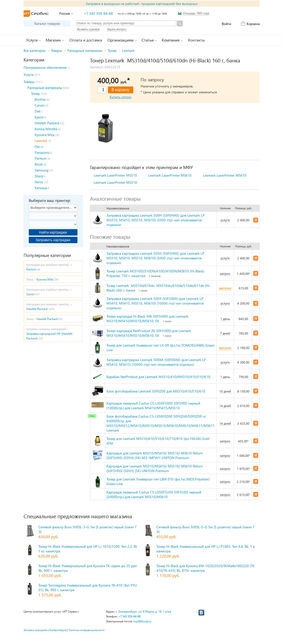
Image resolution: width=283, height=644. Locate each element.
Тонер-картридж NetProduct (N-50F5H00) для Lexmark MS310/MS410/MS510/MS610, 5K (149, 333)
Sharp (39, 176)
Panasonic (42, 152)
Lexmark (128, 50)
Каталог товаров (47, 23)
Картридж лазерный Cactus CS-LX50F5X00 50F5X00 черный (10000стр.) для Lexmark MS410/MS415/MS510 (153, 406)
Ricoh (39, 164)
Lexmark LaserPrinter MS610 (170, 175)
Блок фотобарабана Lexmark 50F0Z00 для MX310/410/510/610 (156, 391)
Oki (37, 147)
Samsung (42, 170)
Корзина (253, 24)
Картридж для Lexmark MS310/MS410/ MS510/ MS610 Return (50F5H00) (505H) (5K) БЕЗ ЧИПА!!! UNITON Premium (155, 455)
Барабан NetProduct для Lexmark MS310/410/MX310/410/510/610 (158, 377)
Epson (39, 117)
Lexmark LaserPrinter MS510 (115, 175)
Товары (56, 50)
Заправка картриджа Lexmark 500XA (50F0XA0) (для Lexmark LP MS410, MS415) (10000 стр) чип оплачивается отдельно (156, 362)
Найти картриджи (53, 232)
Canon (40, 105)
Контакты (196, 40)
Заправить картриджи (53, 240)
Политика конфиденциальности (86, 630)
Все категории (35, 50)
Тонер (112, 50)
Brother (40, 99)
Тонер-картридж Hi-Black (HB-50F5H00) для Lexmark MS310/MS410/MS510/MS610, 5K (147, 319)
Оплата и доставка (86, 40)
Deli (37, 111)
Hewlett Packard (47, 123)
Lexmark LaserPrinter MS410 (225, 175)
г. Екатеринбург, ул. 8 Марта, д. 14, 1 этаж (144, 611)
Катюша (41, 188)
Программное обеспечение (45, 67)
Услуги (29, 75)
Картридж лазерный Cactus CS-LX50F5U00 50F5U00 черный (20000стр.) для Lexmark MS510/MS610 (154, 494)
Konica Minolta (46, 129)
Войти (226, 24)
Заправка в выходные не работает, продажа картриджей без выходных (142, 4)
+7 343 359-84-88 (98, 13)
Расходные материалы (85, 50)
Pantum (41, 158)
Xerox (39, 182)
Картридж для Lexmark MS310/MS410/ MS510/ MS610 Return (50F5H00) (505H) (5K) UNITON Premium (155, 468)
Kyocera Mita (45, 135)
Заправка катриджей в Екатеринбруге (45, 630)
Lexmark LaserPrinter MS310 (115, 182)
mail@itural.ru (142, 621)
